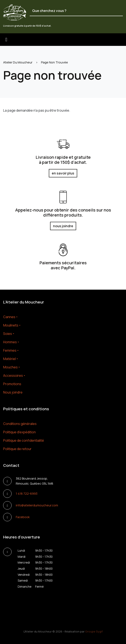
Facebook (23, 517)
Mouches (10, 367)
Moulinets (11, 325)
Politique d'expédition (19, 432)
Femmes (10, 350)
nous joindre (63, 226)
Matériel (9, 359)
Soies (8, 334)
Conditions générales (20, 424)
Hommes (10, 342)
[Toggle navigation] (6, 40)
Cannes (9, 317)
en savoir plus (63, 173)
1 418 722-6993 (27, 494)
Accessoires (13, 376)
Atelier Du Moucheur (18, 62)
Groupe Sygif (94, 631)
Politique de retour (17, 449)
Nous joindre (13, 392)
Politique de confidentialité (24, 440)
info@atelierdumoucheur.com (37, 505)
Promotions (12, 384)
